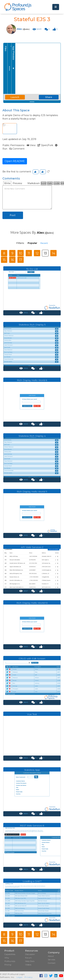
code (57, 183)
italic (50, 183)
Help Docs (30, 961)
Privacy (29, 977)
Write (7, 183)
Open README (15, 161)
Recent (44, 243)
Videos (28, 965)
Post (13, 215)
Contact (52, 963)
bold (44, 183)
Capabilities (10, 954)
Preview (17, 183)
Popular (32, 243)
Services (51, 959)
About (51, 956)
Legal (20, 977)
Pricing (8, 965)
